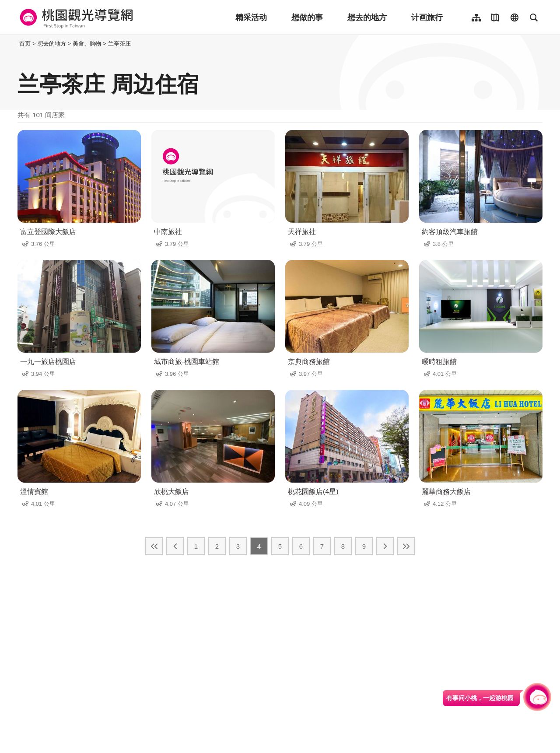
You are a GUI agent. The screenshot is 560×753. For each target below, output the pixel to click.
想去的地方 (367, 18)
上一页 (175, 546)
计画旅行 (427, 18)
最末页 (406, 546)
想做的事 (307, 18)
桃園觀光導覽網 (75, 18)
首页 (25, 44)
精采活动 (251, 18)
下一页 (385, 546)
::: (15, 44)
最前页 (154, 546)
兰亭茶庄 (119, 44)
